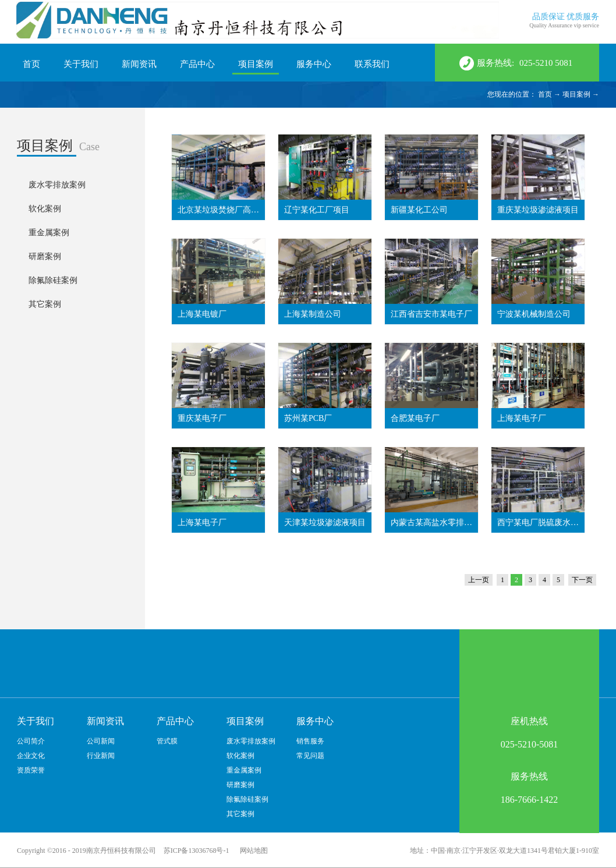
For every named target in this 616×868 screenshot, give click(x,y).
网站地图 (252, 851)
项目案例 (576, 94)
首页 (31, 64)
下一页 (582, 580)
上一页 (479, 580)
